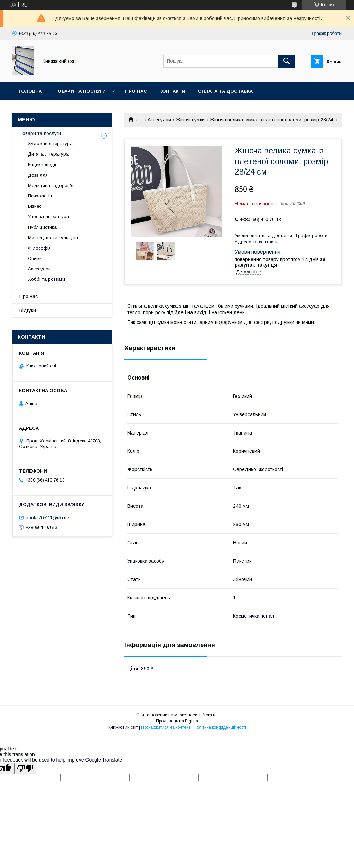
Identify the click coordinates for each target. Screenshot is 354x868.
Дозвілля (38, 175)
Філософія (39, 248)
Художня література (50, 144)
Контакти (172, 91)
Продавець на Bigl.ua (177, 721)
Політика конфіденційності (220, 727)
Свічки (35, 258)
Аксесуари (159, 120)
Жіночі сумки (190, 120)
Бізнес (35, 206)
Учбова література (49, 217)
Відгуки (28, 310)
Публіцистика (42, 227)
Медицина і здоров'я (51, 185)
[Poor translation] (25, 768)
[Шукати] (287, 61)
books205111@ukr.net (48, 518)
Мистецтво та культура (53, 238)
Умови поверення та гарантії (58, 109)
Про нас (136, 91)
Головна (30, 91)
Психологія (40, 196)
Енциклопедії (42, 164)
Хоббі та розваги (46, 279)
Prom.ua (210, 715)
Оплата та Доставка (225, 91)
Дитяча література (48, 154)
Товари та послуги (80, 91)
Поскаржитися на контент (166, 727)
